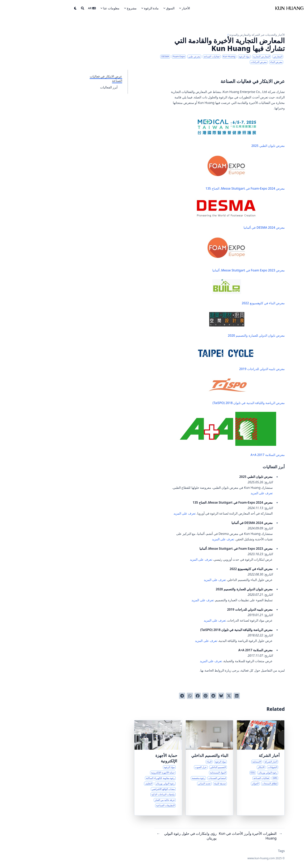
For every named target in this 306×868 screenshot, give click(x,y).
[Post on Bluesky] (189, 696)
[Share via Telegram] (150, 696)
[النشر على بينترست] (174, 696)
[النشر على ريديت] (181, 696)
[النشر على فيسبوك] (166, 696)
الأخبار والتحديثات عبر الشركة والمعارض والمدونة (225, 35)
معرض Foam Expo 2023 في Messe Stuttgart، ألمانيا (213, 254)
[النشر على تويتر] (197, 696)
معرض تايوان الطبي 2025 (209, 132)
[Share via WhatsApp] (158, 696)
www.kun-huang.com (229, 858)
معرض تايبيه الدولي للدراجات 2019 (209, 358)
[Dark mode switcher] (44, 8)
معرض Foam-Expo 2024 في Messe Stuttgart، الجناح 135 (213, 173)
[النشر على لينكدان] (205, 696)
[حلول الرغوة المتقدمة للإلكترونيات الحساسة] (126, 768)
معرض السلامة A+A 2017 (199, 434)
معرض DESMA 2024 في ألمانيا (208, 214)
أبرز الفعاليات (77, 87)
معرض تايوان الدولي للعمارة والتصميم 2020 (215, 325)
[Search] (51, 8)
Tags (250, 851)
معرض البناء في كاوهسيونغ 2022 (217, 292)
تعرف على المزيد (230, 493)
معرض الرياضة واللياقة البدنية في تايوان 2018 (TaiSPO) (212, 391)
